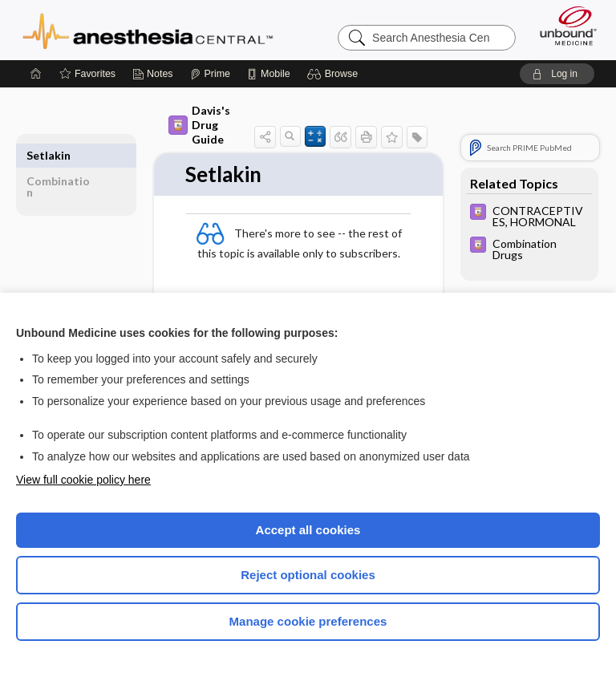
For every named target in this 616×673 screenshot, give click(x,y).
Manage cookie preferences (308, 621)
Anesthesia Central (148, 30)
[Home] (36, 74)
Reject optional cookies (308, 575)
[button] (335, 74)
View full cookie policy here (83, 480)
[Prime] (210, 74)
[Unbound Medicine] (563, 26)
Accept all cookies (308, 530)
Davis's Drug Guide (199, 125)
